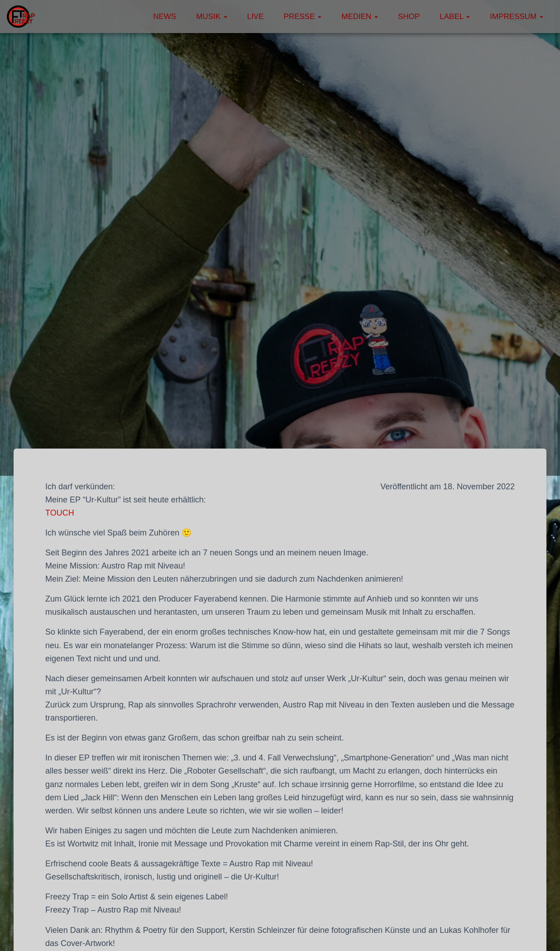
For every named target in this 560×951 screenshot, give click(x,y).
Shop (409, 17)
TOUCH (60, 513)
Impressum (517, 17)
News (165, 17)
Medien (360, 17)
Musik (212, 17)
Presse (303, 17)
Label (455, 17)
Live (256, 17)
